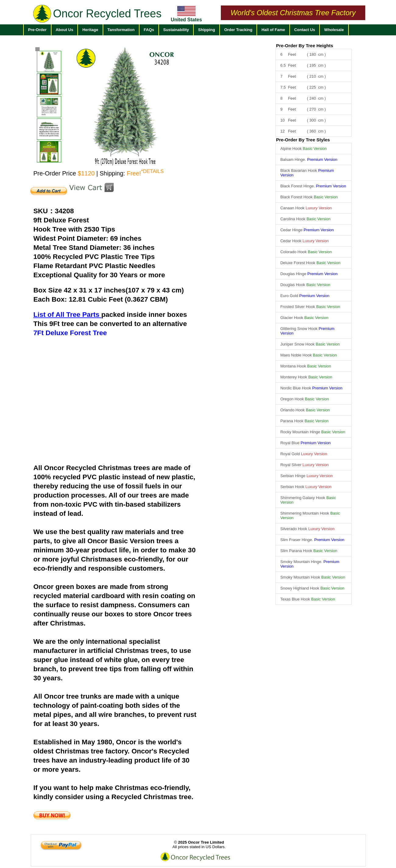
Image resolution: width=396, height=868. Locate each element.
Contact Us (305, 30)
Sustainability (176, 30)
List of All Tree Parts (67, 315)
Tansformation (121, 30)
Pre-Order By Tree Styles (303, 140)
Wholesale (334, 30)
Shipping (207, 30)
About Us (65, 30)
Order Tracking (238, 30)
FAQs (149, 30)
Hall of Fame (273, 30)
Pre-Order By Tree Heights (305, 46)
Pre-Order (37, 30)
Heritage (90, 30)
